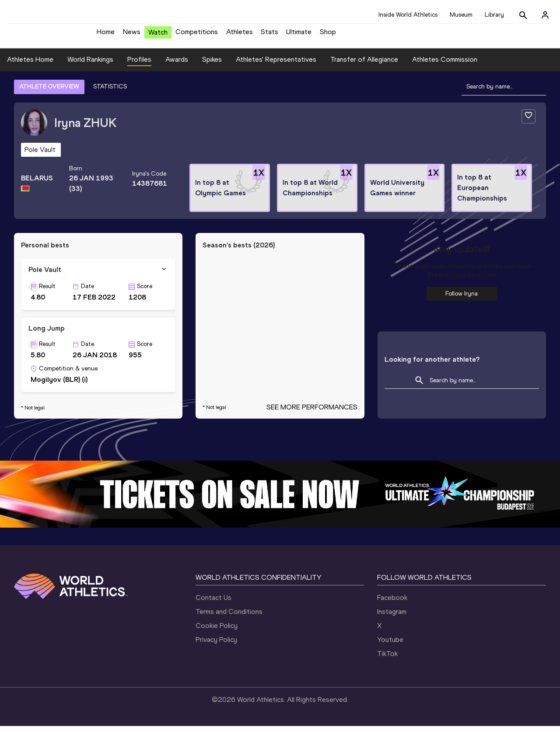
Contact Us (213, 604)
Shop (328, 35)
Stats (269, 35)
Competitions (197, 35)
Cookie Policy (217, 633)
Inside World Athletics (408, 15)
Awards (177, 66)
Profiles (139, 66)
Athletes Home (30, 66)
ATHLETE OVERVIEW (49, 93)
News (132, 35)
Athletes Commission (445, 66)
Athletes (240, 35)
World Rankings (90, 66)
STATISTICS (110, 93)
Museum (461, 15)
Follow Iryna (462, 300)
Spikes (212, 66)
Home (106, 35)
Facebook (392, 604)
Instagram (392, 618)
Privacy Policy (216, 647)
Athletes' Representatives (276, 66)
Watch (158, 36)
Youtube (390, 647)
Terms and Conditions (229, 618)
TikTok (387, 661)
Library (494, 15)
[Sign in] (545, 15)
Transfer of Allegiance (364, 66)
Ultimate (299, 35)
